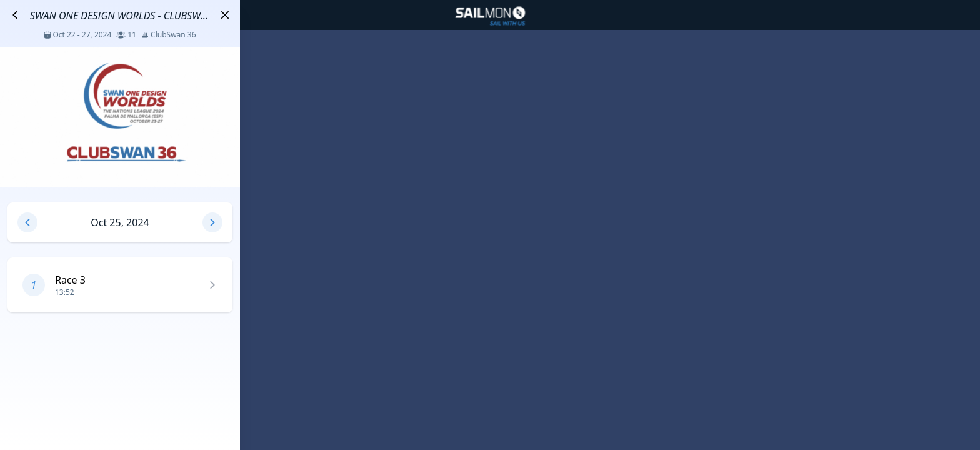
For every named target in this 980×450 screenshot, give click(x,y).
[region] (490, 225)
